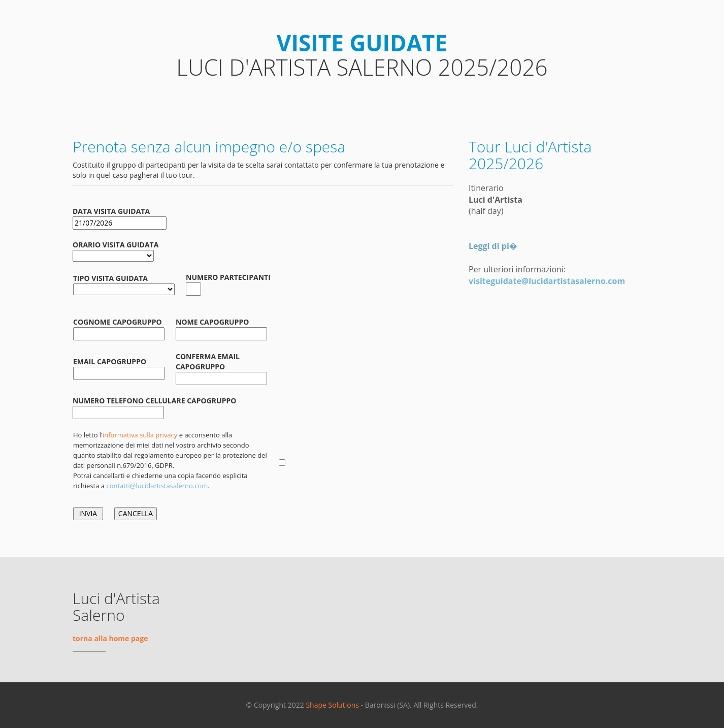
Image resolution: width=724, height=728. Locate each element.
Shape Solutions (332, 705)
